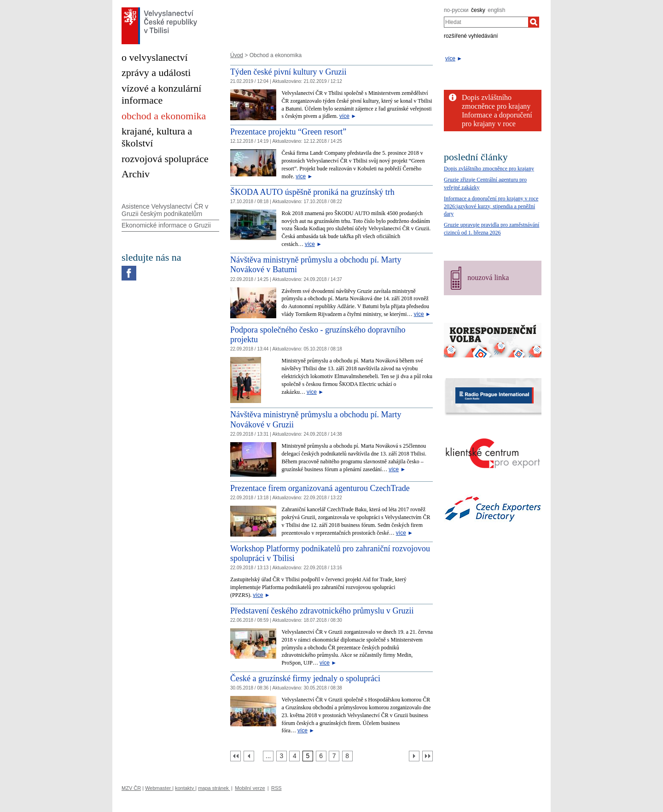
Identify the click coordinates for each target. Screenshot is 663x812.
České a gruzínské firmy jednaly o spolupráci (305, 678)
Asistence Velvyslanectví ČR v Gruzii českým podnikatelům (165, 210)
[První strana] (236, 756)
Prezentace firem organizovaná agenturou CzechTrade (320, 488)
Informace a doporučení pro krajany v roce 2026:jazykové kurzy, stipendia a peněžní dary (491, 206)
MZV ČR (131, 788)
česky (478, 10)
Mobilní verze (250, 788)
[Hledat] (534, 22)
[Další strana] (414, 756)
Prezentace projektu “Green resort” (288, 132)
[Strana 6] (321, 756)
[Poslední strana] (427, 756)
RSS (276, 788)
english (496, 10)
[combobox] (486, 22)
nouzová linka (488, 277)
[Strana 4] (294, 756)
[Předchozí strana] (249, 756)
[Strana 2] (268, 756)
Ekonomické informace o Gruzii (166, 225)
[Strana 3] (282, 756)
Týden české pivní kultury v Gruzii (288, 72)
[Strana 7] (334, 756)
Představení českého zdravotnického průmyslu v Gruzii (322, 611)
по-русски (456, 10)
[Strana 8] (347, 756)
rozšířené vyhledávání (471, 36)
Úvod (237, 55)
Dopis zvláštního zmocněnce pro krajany (489, 169)
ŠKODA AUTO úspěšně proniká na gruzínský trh (312, 192)
